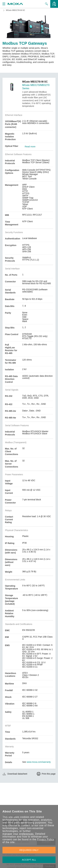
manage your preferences (18, 834)
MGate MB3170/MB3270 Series (36, 87)
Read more (30, 147)
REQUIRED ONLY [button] (29, 850)
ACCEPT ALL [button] (29, 860)
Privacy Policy (46, 839)
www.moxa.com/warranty (39, 762)
